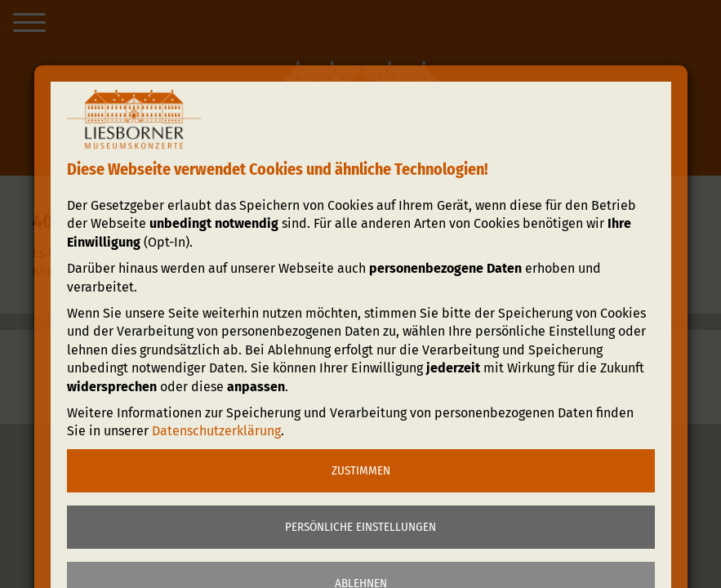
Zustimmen (361, 470)
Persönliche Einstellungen (360, 527)
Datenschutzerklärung (216, 431)
